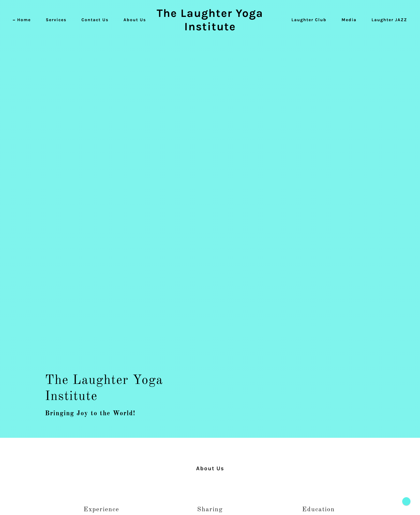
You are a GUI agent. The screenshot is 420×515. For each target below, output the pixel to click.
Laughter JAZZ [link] (389, 20)
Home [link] (24, 20)
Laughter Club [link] (309, 20)
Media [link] (349, 20)
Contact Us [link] (95, 20)
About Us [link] (135, 20)
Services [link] (56, 20)
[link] (210, 29)
